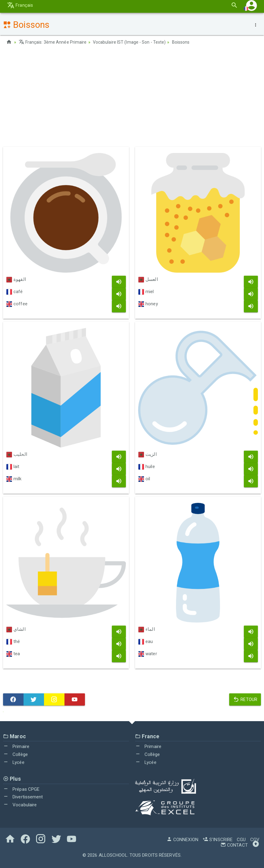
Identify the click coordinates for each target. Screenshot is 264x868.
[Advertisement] (132, 98)
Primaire (16, 746)
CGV (255, 840)
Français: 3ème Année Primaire (53, 42)
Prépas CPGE (21, 789)
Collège (15, 754)
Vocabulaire (20, 805)
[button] (251, 7)
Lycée (14, 762)
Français (20, 7)
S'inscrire (218, 840)
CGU (241, 840)
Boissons (181, 42)
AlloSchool (113, 855)
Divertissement (23, 797)
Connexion (182, 840)
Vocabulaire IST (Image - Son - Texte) (129, 42)
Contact (234, 845)
